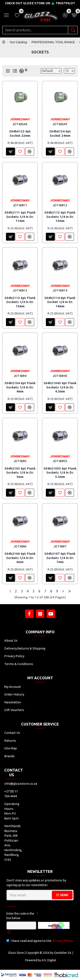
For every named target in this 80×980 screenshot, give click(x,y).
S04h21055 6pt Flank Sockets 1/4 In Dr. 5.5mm (60, 473)
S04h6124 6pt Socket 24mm (60, 133)
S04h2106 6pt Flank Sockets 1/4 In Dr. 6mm (20, 558)
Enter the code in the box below (20, 916)
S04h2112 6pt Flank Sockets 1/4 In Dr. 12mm (60, 217)
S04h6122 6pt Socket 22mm (20, 133)
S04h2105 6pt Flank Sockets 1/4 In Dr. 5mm (20, 473)
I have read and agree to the (40, 941)
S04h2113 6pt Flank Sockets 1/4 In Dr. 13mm (20, 302)
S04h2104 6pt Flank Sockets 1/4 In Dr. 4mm (20, 387)
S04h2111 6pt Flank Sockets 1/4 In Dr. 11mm (20, 217)
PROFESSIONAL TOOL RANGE (53, 42)
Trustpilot (65, 3)
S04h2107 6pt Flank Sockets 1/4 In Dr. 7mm (60, 558)
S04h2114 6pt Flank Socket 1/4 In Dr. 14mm (60, 302)
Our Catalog (18, 42)
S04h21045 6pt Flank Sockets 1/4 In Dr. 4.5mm (60, 387)
